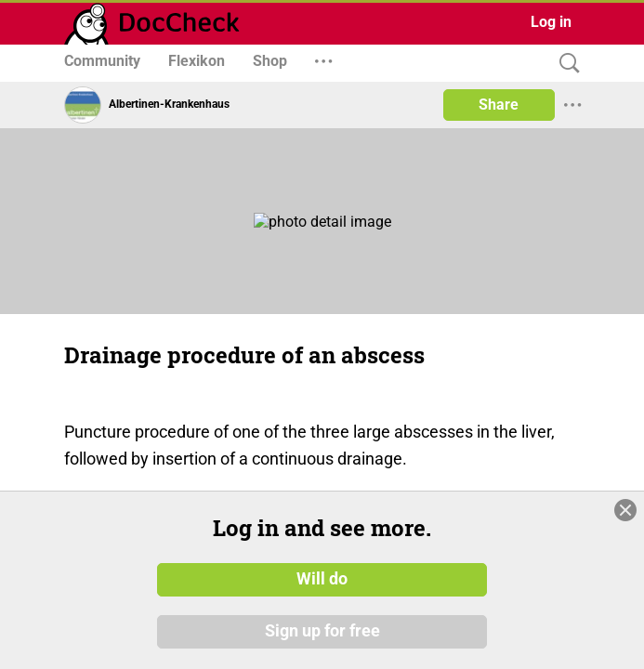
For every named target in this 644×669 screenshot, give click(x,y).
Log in (551, 22)
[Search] (565, 64)
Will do (322, 579)
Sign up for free (322, 631)
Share (499, 105)
